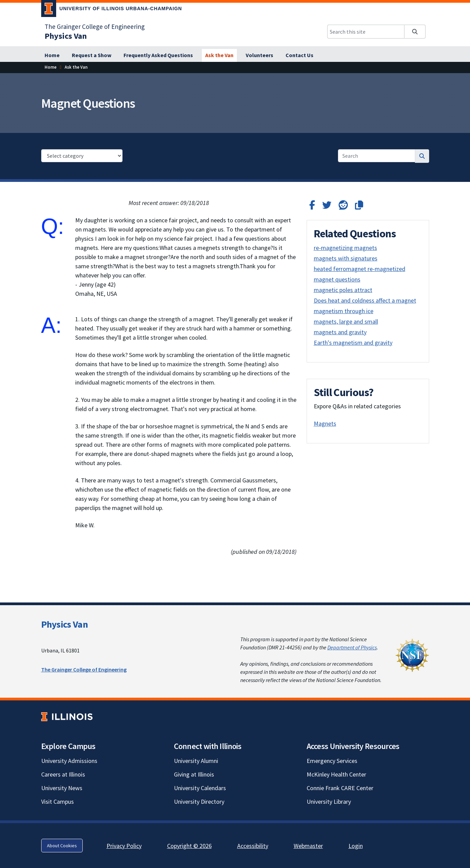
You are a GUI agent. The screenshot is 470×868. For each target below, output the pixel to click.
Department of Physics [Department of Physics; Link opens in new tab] (352, 647)
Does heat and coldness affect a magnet (365, 300)
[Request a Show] (92, 55)
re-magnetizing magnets (345, 248)
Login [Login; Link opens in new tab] (356, 846)
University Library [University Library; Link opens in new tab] (329, 802)
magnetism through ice (344, 311)
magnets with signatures (346, 258)
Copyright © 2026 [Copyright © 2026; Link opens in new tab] (189, 846)
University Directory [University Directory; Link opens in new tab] (199, 802)
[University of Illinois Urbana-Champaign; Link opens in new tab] (112, 10)
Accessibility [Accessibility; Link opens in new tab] (253, 846)
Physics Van (64, 624)
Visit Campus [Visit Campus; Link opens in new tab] (58, 802)
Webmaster (308, 846)
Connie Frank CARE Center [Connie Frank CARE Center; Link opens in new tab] (340, 788)
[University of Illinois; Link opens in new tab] (67, 717)
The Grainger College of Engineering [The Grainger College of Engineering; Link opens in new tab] (95, 27)
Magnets (325, 423)
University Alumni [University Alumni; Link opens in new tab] (196, 761)
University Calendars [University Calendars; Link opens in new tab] (200, 788)
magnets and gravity (340, 332)
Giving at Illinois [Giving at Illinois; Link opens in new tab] (194, 774)
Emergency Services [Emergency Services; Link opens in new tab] (332, 761)
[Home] (52, 55)
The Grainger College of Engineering (84, 669)
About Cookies (62, 846)
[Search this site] (366, 32)
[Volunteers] (260, 55)
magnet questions (337, 279)
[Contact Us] (299, 55)
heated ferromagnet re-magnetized (360, 269)
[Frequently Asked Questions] (158, 55)
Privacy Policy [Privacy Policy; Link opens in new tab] (124, 846)
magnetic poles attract (343, 290)
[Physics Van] (66, 36)
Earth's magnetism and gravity (353, 343)
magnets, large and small (346, 321)
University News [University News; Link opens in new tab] (62, 788)
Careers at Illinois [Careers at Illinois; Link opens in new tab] (63, 774)
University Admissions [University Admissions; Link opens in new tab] (69, 761)
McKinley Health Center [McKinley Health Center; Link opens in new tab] (336, 774)
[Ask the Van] (219, 55)
